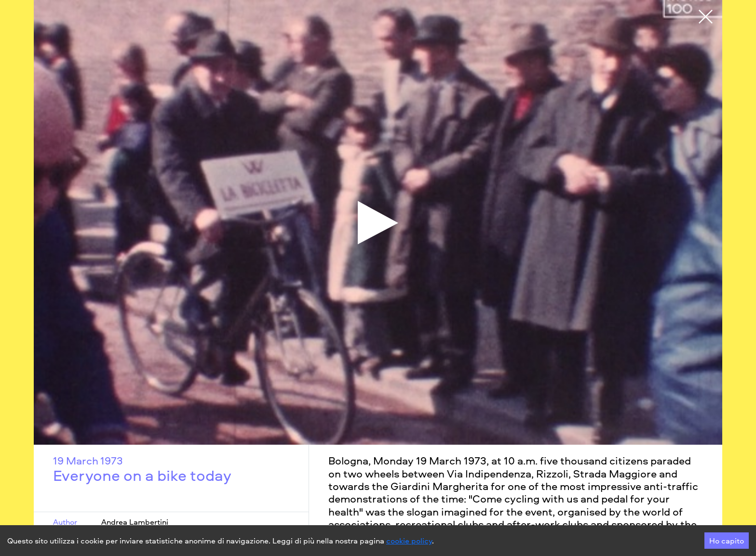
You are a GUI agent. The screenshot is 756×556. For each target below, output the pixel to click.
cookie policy (409, 541)
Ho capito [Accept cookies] (727, 541)
